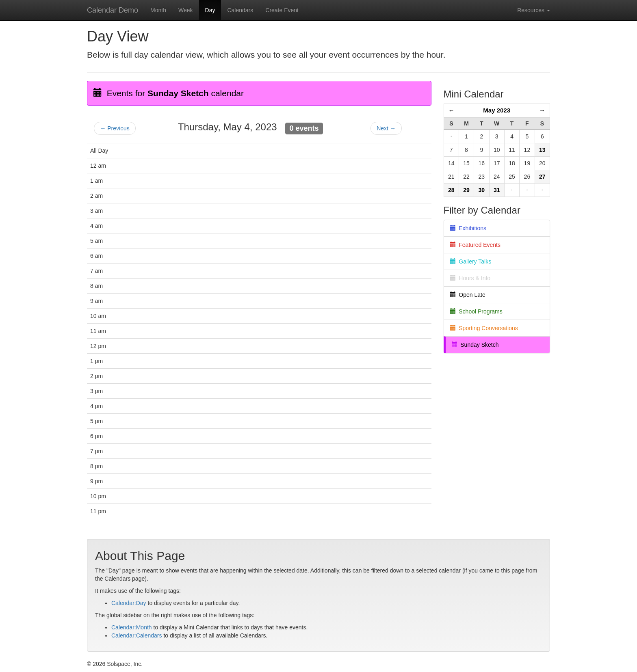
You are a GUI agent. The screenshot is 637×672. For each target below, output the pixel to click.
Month (158, 10)
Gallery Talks (471, 261)
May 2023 (497, 110)
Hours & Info (470, 278)
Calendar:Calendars (137, 635)
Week (186, 10)
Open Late (468, 295)
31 (497, 190)
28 (451, 190)
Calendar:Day (129, 603)
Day (210, 10)
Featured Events (476, 245)
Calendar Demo (113, 10)
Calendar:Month (132, 627)
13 (542, 150)
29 (466, 190)
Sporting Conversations (484, 328)
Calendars (240, 10)
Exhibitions (468, 228)
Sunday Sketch (475, 345)
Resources (534, 10)
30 (482, 190)
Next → (386, 128)
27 (542, 177)
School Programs (476, 311)
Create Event (282, 10)
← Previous (115, 128)
